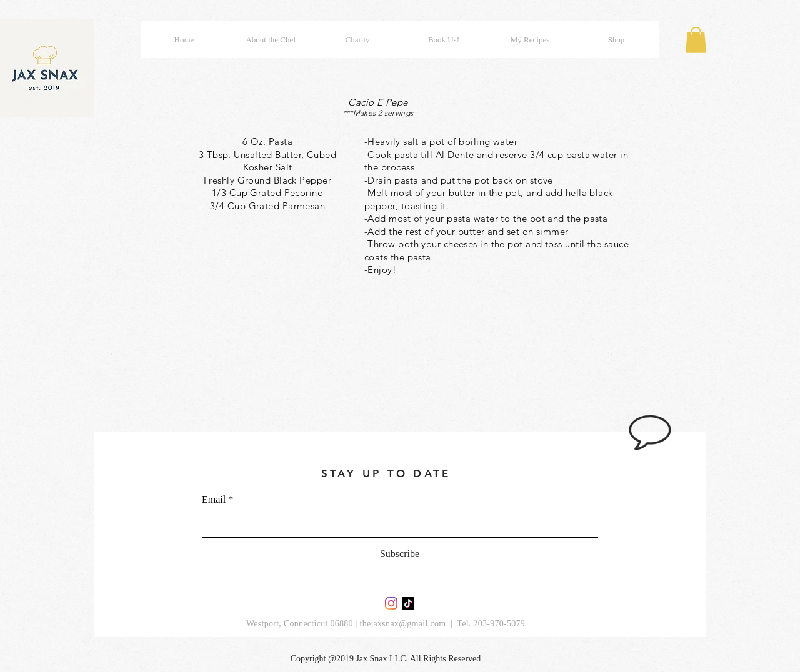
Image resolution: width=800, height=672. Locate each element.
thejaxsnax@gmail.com (402, 624)
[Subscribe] (400, 555)
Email (214, 500)
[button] (696, 40)
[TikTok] (408, 603)
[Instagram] (391, 603)
